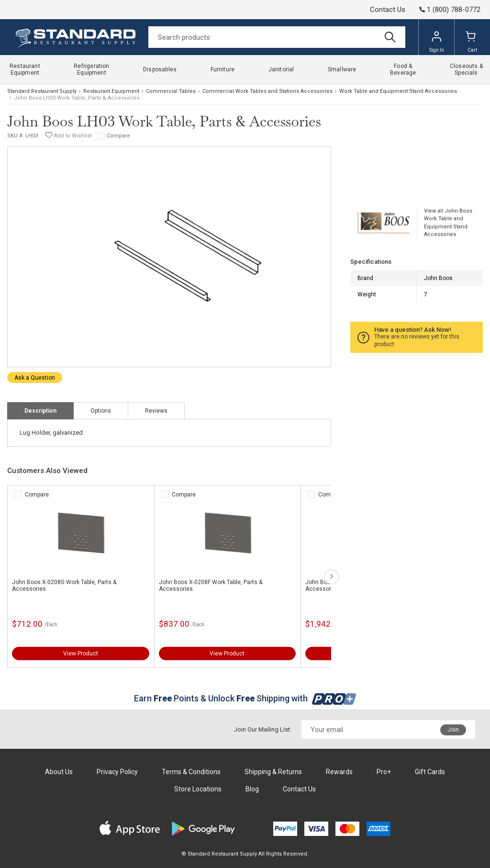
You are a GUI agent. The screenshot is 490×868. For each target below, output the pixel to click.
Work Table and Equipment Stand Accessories (398, 91)
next (331, 577)
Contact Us (388, 10)
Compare (118, 136)
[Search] (277, 37)
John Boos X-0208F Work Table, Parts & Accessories (211, 586)
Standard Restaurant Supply (42, 91)
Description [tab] (40, 411)
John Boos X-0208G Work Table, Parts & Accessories (64, 586)
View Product (81, 654)
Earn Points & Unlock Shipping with (245, 698)
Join (453, 730)
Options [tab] (101, 411)
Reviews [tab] (156, 411)
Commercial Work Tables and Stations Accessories (267, 91)
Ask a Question (35, 378)
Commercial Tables (171, 91)
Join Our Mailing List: (263, 729)
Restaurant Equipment (111, 91)
